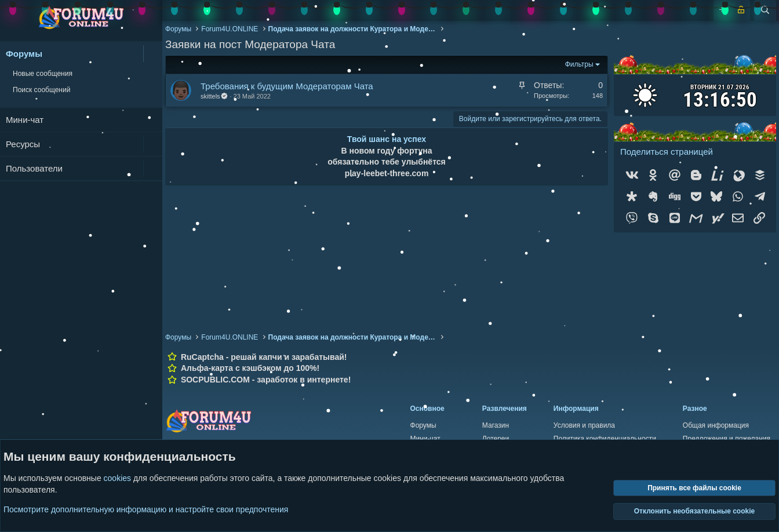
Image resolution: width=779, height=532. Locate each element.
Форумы (24, 54)
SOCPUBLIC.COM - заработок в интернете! (266, 380)
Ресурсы (23, 144)
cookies (117, 478)
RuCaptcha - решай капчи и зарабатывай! (264, 357)
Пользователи (34, 168)
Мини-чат (25, 120)
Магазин (496, 425)
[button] (153, 54)
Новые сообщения (43, 74)
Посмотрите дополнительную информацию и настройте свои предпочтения (146, 509)
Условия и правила (584, 425)
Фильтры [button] (579, 64)
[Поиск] (765, 10)
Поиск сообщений (41, 90)
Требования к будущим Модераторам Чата (287, 86)
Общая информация (716, 425)
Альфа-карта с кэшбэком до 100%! (250, 368)
